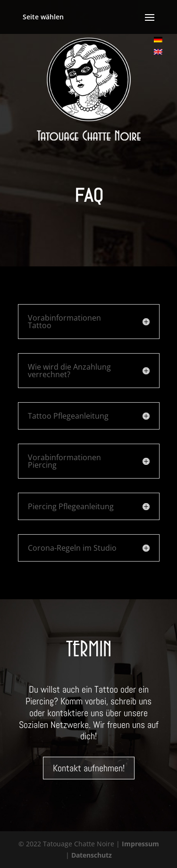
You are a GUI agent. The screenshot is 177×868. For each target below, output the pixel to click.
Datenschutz (92, 855)
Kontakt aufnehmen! (89, 768)
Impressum (140, 844)
